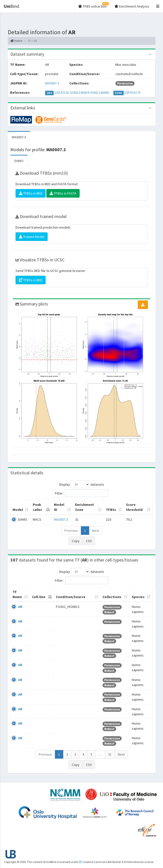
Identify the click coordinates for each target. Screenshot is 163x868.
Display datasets (82, 484)
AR (20, 607)
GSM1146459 (80, 92)
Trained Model (32, 237)
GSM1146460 (100, 92)
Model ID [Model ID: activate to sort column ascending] (59, 507)
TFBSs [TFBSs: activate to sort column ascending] (111, 510)
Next (96, 531)
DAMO (19, 161)
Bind (11, 6)
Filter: (82, 493)
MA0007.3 (52, 83)
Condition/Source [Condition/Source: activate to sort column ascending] (71, 597)
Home (16, 41)
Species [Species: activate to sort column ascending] (138, 597)
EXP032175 (133, 92)
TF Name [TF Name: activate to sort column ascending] (17, 594)
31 (110, 754)
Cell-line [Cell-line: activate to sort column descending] (39, 597)
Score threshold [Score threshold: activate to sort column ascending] (134, 507)
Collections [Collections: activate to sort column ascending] (112, 597)
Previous (71, 531)
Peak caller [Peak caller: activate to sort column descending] (37, 507)
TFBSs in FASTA (63, 193)
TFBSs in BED (31, 193)
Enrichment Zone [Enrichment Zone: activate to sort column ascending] (85, 507)
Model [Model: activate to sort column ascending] (18, 510)
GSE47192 (62, 92)
